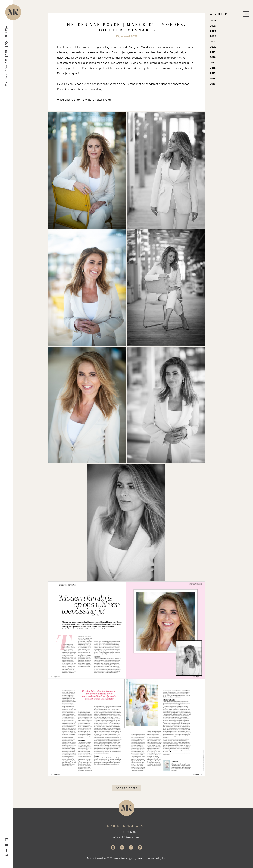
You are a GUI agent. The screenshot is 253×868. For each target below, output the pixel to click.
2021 (213, 42)
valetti (141, 858)
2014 (213, 78)
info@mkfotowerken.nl (126, 837)
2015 (213, 73)
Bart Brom (74, 100)
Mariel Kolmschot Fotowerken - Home (7, 57)
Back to (127, 788)
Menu (246, 14)
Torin (165, 858)
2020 (213, 47)
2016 (213, 68)
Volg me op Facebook (131, 848)
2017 (213, 63)
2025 (213, 21)
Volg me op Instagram (113, 848)
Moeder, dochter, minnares (138, 58)
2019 (213, 52)
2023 (213, 31)
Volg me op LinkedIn (122, 848)
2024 (213, 26)
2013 (213, 84)
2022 (213, 36)
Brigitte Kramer (103, 100)
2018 (213, 57)
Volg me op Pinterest (140, 848)
